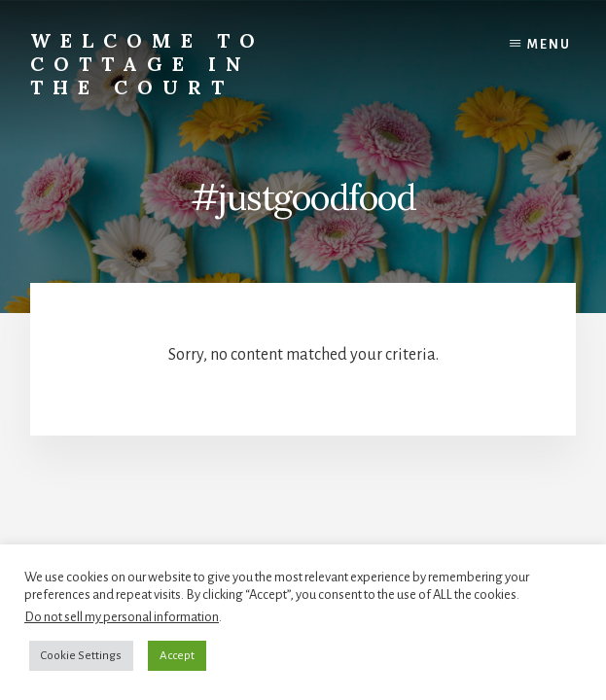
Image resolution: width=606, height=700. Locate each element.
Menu (549, 45)
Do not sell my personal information (122, 617)
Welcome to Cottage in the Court (147, 64)
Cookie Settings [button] (81, 656)
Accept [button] (177, 656)
